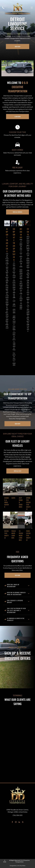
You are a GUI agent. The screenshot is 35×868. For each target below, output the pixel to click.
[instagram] (16, 822)
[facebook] (12, 822)
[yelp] (23, 822)
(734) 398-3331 (17, 815)
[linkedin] (19, 822)
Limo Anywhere (21, 866)
